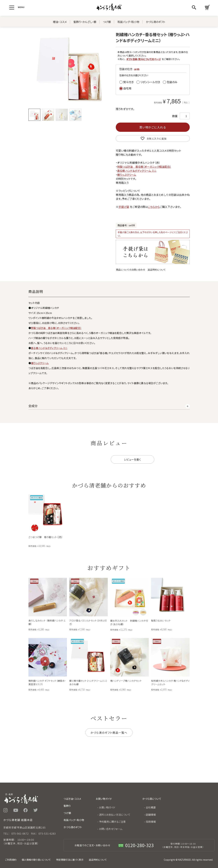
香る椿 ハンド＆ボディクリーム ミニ (137, 171)
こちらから (154, 207)
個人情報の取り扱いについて (36, 860)
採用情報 (151, 822)
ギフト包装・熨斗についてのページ (144, 59)
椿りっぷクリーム (127, 175)
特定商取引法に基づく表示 (70, 860)
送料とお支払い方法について (115, 815)
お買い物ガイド (107, 807)
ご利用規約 (11, 860)
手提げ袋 (124, 207)
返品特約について (157, 270)
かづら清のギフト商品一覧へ (109, 733)
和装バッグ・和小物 (128, 22)
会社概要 (151, 807)
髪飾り (67, 806)
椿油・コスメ (60, 22)
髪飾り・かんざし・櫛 (85, 22)
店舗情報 (151, 815)
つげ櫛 (107, 22)
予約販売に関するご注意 (112, 822)
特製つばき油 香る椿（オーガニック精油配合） (144, 167)
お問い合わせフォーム (111, 829)
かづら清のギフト (156, 22)
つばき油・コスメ (72, 799)
